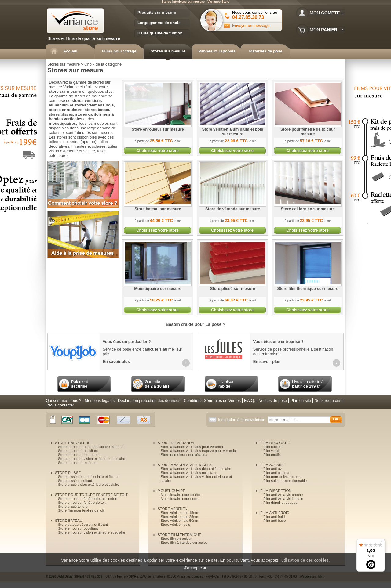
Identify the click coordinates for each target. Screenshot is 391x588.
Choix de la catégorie (103, 64)
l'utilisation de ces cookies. (305, 560)
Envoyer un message (251, 25)
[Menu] (381, 543)
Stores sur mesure (64, 64)
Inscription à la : (243, 420)
